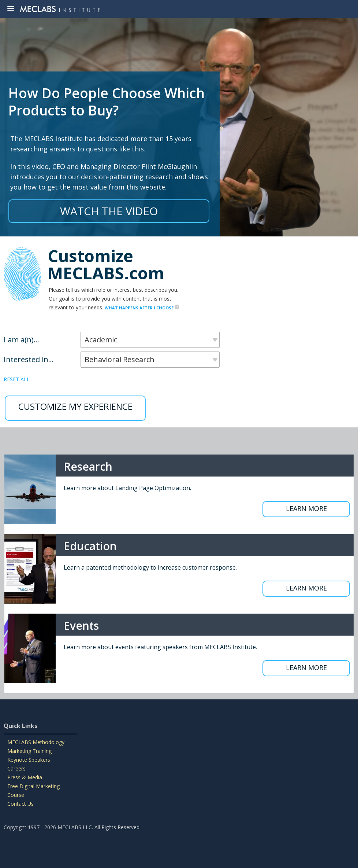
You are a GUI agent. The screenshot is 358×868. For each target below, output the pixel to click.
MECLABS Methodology (36, 742)
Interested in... (29, 360)
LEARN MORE (306, 508)
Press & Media (25, 777)
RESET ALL (17, 379)
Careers (16, 768)
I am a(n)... (21, 340)
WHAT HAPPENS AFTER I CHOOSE (142, 308)
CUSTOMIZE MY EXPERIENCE (75, 406)
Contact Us (20, 804)
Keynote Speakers (29, 760)
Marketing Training (29, 751)
